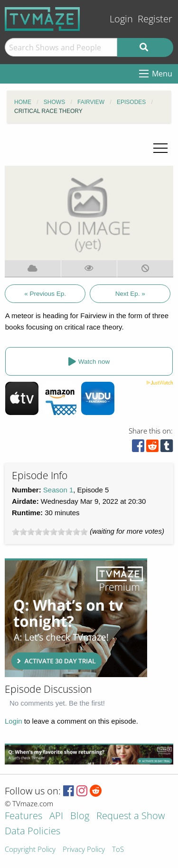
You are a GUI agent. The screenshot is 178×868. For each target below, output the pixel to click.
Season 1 (58, 490)
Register (155, 19)
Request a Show (131, 816)
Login (121, 19)
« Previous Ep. (45, 294)
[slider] (50, 532)
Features (23, 816)
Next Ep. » (130, 294)
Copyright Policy (30, 850)
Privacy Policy (84, 850)
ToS (118, 850)
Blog (80, 816)
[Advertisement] (76, 618)
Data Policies (33, 832)
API (56, 816)
